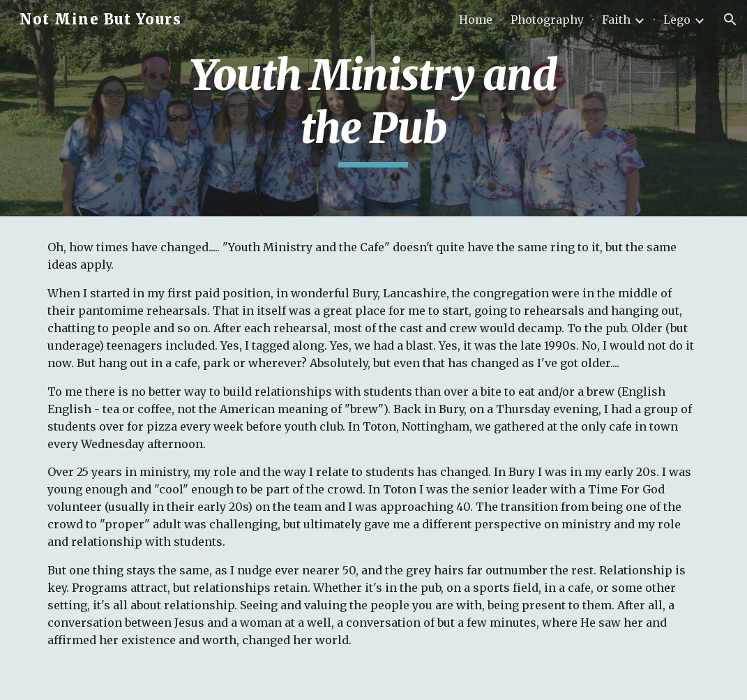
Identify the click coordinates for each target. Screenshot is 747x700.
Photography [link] (547, 20)
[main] (374, 108)
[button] (730, 20)
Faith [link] (616, 20)
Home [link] (476, 20)
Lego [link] (677, 20)
